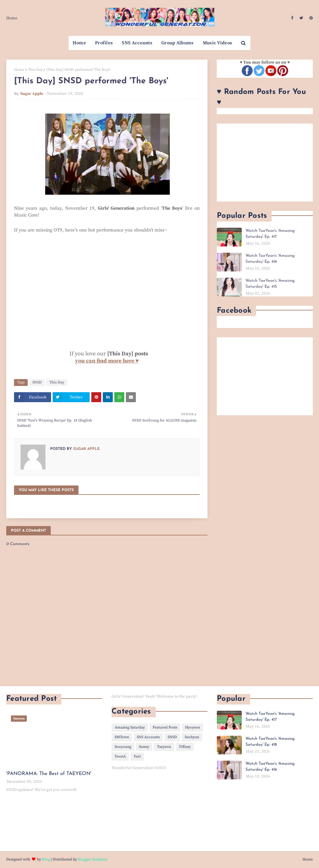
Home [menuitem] (79, 43)
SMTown (122, 737)
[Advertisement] (265, 163)
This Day (35, 70)
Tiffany (185, 747)
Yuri (137, 756)
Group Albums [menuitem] (178, 43)
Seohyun (192, 737)
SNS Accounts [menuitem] (137, 43)
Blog (46, 859)
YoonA (120, 756)
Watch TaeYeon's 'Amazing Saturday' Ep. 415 (270, 284)
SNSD (37, 382)
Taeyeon (164, 747)
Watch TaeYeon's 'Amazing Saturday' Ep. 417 (270, 234)
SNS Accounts (148, 737)
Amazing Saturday (130, 727)
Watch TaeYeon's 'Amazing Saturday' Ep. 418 (270, 742)
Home (12, 18)
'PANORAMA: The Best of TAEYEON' (49, 774)
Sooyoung (123, 747)
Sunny (144, 747)
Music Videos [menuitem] (218, 43)
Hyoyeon (193, 727)
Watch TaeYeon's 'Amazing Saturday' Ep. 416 (270, 259)
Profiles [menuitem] (104, 43)
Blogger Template (93, 859)
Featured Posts (165, 727)
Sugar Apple (32, 94)
